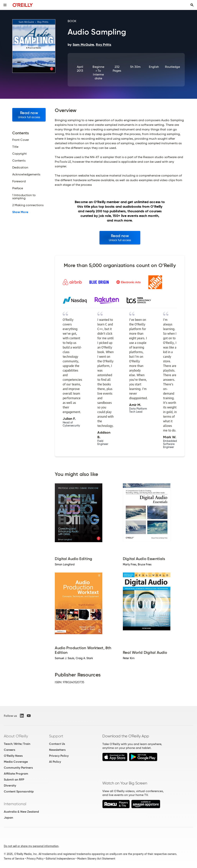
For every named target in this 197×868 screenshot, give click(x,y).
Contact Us (57, 744)
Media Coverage (16, 762)
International (15, 804)
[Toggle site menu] (5, 5)
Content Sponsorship (19, 791)
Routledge (172, 67)
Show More (20, 212)
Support (56, 736)
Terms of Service (14, 859)
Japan (8, 818)
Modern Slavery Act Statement (96, 859)
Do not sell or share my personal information (31, 846)
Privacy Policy (59, 756)
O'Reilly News (13, 756)
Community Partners (18, 768)
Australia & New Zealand (21, 812)
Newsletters (57, 750)
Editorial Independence (60, 859)
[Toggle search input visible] (192, 5)
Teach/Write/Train (17, 744)
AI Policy (55, 762)
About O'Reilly (16, 736)
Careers (9, 750)
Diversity (10, 785)
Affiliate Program (16, 774)
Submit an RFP (14, 780)
